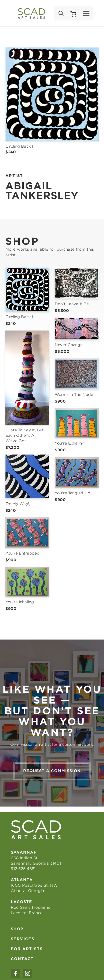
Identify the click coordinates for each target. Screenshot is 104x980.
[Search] (61, 13)
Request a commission (52, 771)
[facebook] (15, 973)
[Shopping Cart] (73, 13)
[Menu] (86, 13)
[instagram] (28, 973)
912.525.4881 (23, 869)
